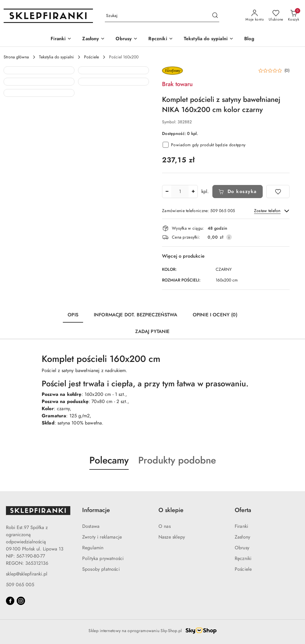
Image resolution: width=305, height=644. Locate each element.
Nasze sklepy (172, 537)
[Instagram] (21, 601)
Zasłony (242, 537)
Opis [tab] (73, 315)
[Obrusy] (127, 39)
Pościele (243, 569)
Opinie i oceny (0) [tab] (215, 315)
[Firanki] (61, 39)
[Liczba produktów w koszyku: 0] (294, 16)
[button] (39, 102)
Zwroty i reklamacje (102, 537)
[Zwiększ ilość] (193, 192)
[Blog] (249, 39)
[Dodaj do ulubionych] (278, 192)
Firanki (241, 526)
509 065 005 (20, 585)
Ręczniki (243, 559)
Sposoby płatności (101, 569)
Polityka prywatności (103, 559)
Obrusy (242, 548)
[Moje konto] (255, 16)
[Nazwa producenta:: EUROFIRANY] (172, 70)
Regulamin (93, 548)
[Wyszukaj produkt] (162, 16)
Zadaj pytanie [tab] (152, 332)
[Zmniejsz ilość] (167, 192)
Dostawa (91, 526)
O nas (165, 526)
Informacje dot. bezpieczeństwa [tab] (136, 315)
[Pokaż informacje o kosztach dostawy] (229, 237)
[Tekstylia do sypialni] (209, 39)
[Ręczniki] (161, 39)
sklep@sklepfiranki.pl (27, 574)
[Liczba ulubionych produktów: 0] (276, 16)
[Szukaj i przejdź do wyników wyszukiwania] (215, 16)
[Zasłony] (94, 39)
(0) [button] (287, 71)
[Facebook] (10, 601)
